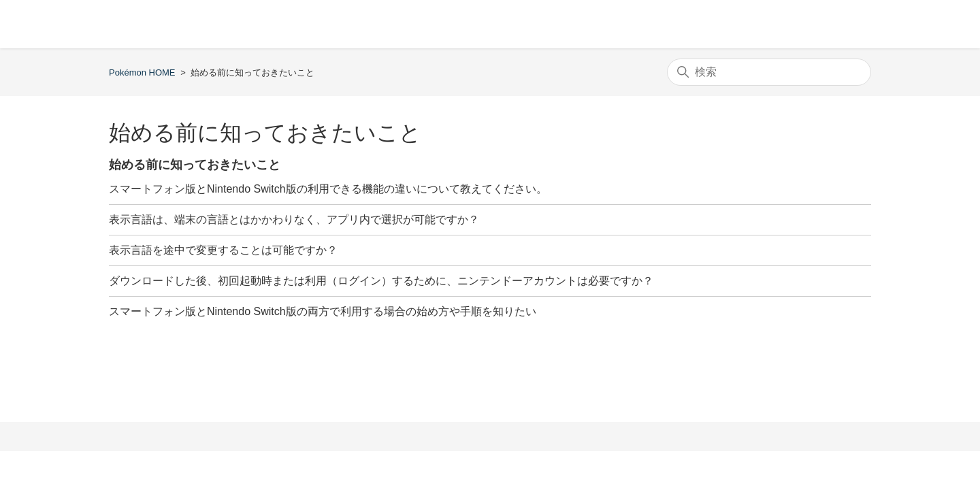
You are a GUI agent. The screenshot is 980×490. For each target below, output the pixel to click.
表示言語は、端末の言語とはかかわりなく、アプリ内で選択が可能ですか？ (294, 219)
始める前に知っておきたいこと (195, 165)
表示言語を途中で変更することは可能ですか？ (223, 250)
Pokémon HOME (142, 72)
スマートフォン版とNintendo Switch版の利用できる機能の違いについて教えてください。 (328, 189)
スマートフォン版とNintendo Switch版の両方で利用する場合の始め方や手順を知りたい (323, 311)
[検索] (769, 72)
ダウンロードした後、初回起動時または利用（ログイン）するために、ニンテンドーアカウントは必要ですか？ (381, 281)
